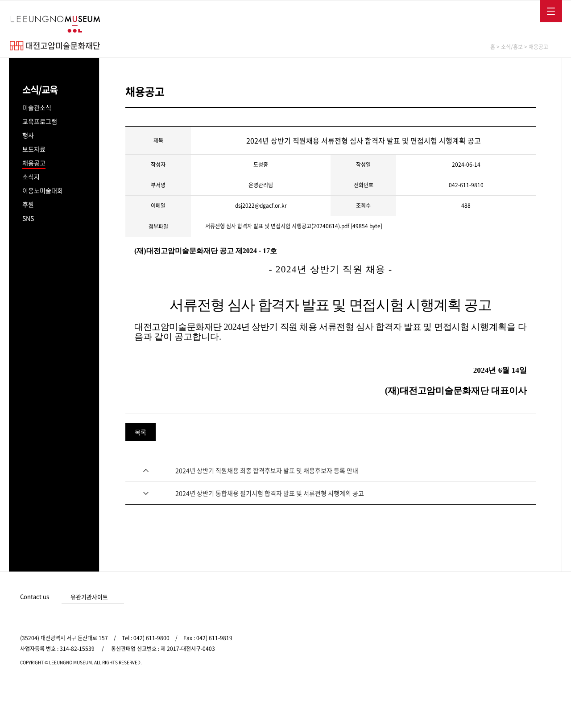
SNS (28, 218)
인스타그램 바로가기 (517, 597)
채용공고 (34, 163)
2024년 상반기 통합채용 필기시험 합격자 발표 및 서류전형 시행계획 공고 (270, 493)
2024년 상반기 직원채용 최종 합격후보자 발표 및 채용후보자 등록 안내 (267, 470)
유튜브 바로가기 (546, 597)
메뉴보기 (551, 11)
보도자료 (34, 149)
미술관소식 (37, 107)
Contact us (35, 596)
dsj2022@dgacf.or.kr (261, 206)
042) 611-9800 (151, 638)
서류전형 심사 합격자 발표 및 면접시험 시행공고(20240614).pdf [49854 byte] (294, 226)
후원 (28, 204)
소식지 (31, 177)
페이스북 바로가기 (502, 597)
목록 (141, 432)
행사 (28, 135)
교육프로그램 (40, 121)
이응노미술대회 (43, 190)
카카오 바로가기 (532, 597)
